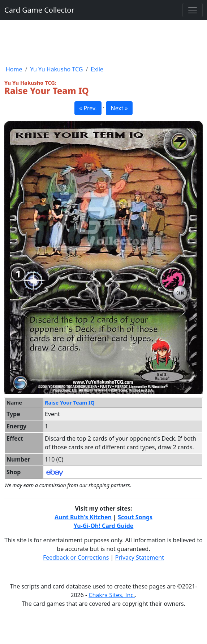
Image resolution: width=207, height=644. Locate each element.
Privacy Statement (140, 557)
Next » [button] (119, 108)
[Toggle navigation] (193, 10)
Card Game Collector (39, 10)
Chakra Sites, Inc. (112, 595)
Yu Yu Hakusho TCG (56, 69)
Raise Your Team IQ (70, 403)
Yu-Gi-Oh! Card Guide (104, 526)
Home (14, 69)
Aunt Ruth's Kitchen (83, 517)
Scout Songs (135, 517)
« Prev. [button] (88, 108)
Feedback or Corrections (76, 557)
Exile (97, 69)
